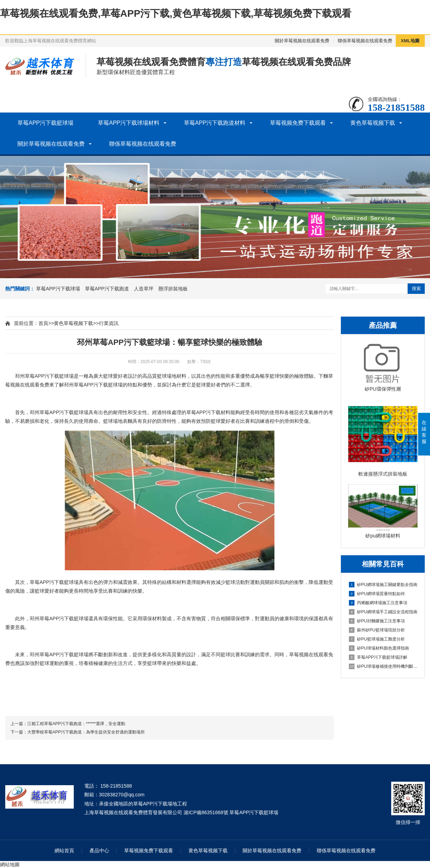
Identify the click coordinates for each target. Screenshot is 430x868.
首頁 (43, 323)
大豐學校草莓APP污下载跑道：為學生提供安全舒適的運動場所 (86, 732)
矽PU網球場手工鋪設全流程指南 (383, 612)
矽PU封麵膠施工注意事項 (377, 621)
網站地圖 (10, 865)
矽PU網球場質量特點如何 (377, 594)
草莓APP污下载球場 (58, 289)
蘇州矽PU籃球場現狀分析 (377, 630)
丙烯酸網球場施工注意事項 (378, 603)
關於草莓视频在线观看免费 (302, 41)
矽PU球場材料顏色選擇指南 (379, 648)
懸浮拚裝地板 (173, 289)
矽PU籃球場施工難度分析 (377, 639)
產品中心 (99, 851)
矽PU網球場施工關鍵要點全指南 (383, 585)
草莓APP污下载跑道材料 (215, 123)
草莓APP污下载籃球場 (45, 123)
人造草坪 (144, 289)
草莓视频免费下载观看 (298, 123)
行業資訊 (109, 323)
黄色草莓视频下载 (373, 123)
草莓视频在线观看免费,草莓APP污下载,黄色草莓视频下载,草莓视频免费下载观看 (176, 13)
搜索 (416, 288)
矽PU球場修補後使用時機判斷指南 (383, 666)
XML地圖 (410, 41)
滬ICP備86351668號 (206, 812)
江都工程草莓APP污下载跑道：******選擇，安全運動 (76, 724)
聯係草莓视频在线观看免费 (365, 41)
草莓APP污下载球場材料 (129, 123)
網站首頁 (64, 851)
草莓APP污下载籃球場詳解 (378, 657)
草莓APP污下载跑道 (107, 289)
